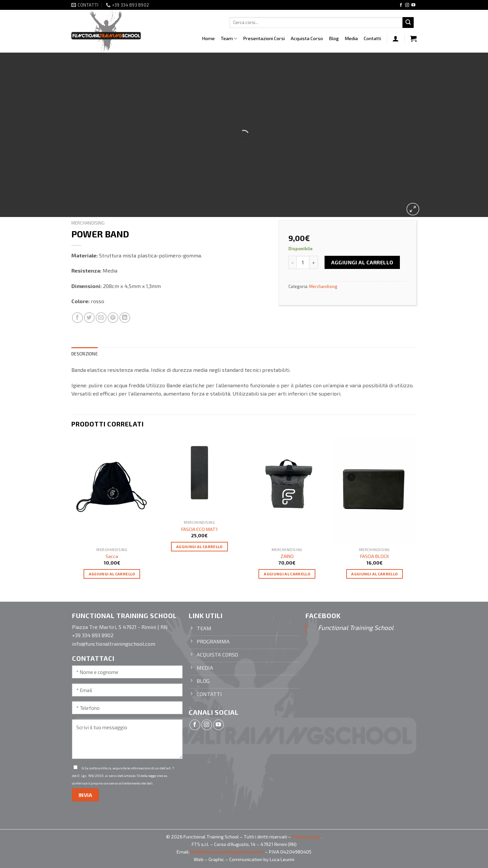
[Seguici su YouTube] (413, 5)
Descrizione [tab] (85, 354)
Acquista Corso (307, 38)
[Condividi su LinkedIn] (125, 318)
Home (208, 38)
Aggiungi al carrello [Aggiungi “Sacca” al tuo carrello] (112, 574)
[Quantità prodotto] (303, 262)
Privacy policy (306, 837)
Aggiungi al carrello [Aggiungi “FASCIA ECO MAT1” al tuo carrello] (199, 546)
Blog (334, 38)
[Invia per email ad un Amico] (101, 318)
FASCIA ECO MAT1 (199, 529)
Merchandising (88, 223)
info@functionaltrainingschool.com (227, 852)
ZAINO (287, 556)
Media (351, 38)
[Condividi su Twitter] (89, 318)
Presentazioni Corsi (264, 38)
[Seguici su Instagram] (407, 5)
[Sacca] (112, 490)
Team (229, 39)
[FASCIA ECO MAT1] (199, 477)
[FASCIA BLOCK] (375, 490)
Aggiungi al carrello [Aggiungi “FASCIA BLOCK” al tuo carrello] (374, 574)
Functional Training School (356, 627)
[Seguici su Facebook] (401, 5)
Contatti (372, 38)
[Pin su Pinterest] (113, 318)
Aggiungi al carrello (362, 262)
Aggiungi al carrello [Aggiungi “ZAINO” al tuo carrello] (287, 574)
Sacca (112, 556)
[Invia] (408, 23)
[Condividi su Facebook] (77, 318)
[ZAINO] (287, 490)
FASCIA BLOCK (375, 556)
